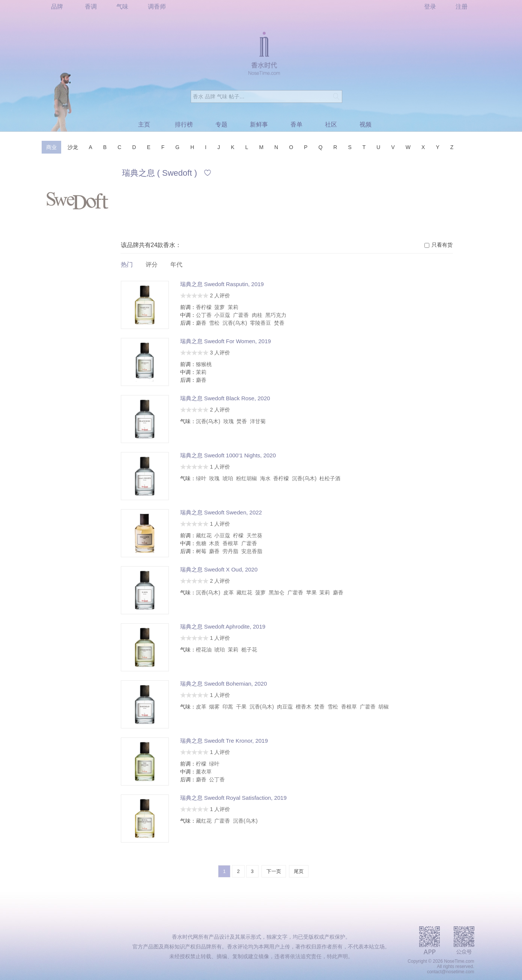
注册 (462, 7)
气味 (122, 7)
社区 (331, 124)
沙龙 (73, 147)
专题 (221, 124)
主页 (144, 124)
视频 (366, 124)
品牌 (57, 7)
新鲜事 (259, 124)
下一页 (274, 871)
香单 (296, 124)
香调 (91, 7)
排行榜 (184, 124)
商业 (51, 147)
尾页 (299, 871)
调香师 (157, 7)
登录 (430, 7)
